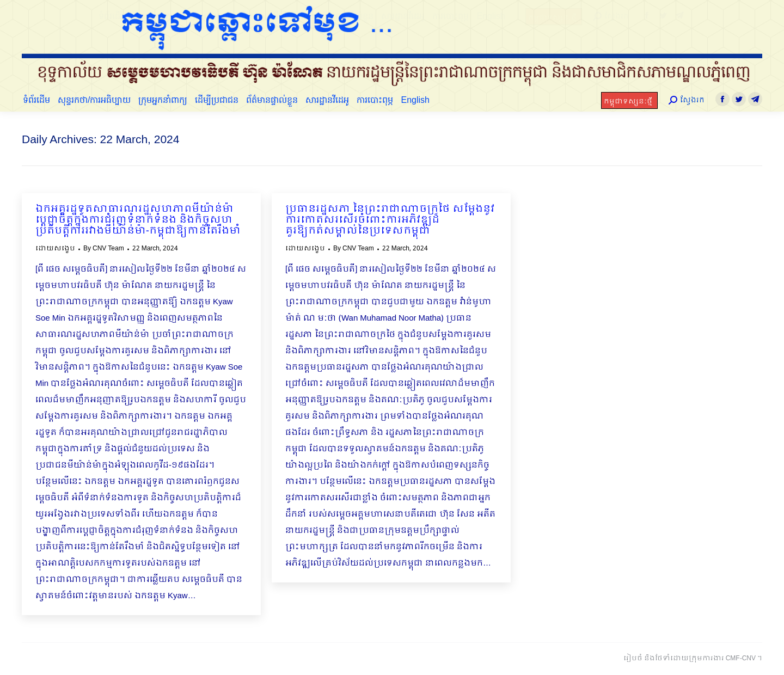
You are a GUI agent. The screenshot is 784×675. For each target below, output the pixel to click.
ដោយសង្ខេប (55, 249)
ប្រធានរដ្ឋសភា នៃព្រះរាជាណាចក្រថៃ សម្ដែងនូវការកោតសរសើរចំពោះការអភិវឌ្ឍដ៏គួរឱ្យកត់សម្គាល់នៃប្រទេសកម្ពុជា (390, 220)
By (104, 249)
